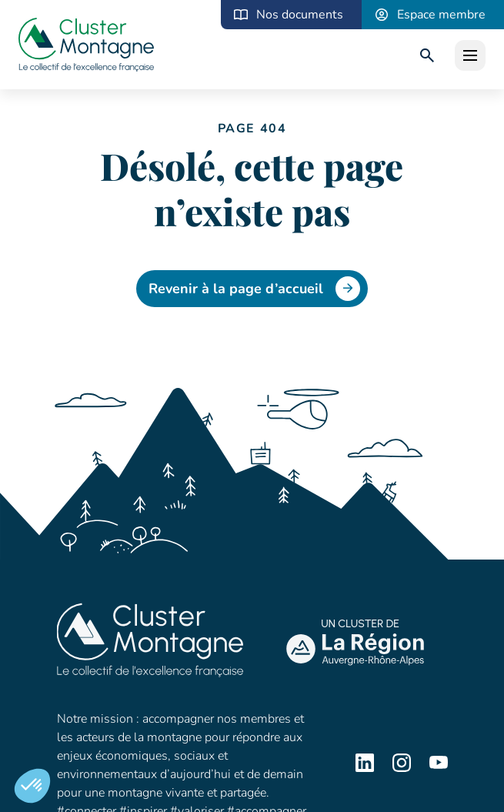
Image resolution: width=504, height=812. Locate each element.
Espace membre (441, 15)
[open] (470, 55)
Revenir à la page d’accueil (254, 289)
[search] (427, 55)
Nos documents (300, 15)
